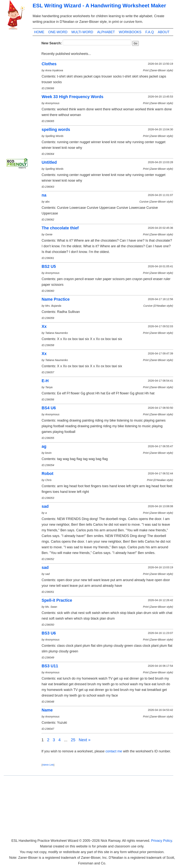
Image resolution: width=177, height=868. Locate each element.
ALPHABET (106, 32)
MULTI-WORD (82, 32)
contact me (114, 751)
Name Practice (56, 299)
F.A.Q (150, 32)
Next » (85, 740)
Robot (47, 474)
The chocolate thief (60, 228)
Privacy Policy (161, 841)
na (44, 195)
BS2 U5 (49, 266)
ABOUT (164, 32)
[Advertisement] (19, 96)
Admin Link (48, 765)
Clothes (49, 64)
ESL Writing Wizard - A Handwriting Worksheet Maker (99, 6)
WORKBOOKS (130, 32)
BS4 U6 (49, 408)
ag (44, 446)
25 (73, 740)
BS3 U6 (49, 633)
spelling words (56, 129)
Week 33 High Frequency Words (72, 97)
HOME (39, 32)
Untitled (49, 162)
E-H (45, 381)
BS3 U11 (50, 666)
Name (47, 710)
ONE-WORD (58, 32)
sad (45, 506)
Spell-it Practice (57, 600)
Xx (44, 326)
